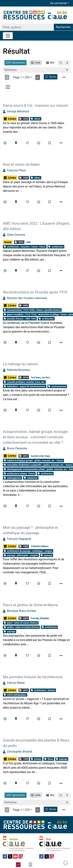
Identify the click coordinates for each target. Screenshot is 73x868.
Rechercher (63, 27)
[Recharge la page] (64, 63)
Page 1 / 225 (21, 77)
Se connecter (59, 3)
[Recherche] (27, 27)
